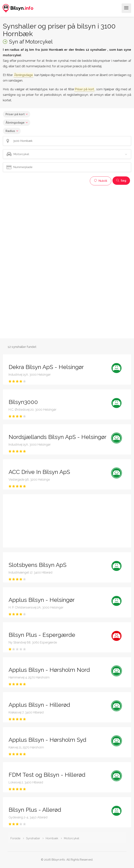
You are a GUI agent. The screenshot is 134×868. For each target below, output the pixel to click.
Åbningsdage (15, 123)
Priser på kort (15, 114)
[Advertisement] (67, 214)
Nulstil (101, 181)
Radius (10, 131)
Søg (121, 181)
